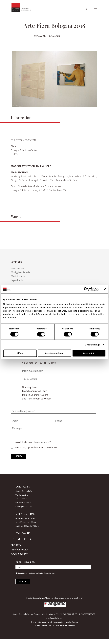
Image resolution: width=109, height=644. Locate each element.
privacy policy (43, 442)
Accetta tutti (89, 353)
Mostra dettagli (92, 345)
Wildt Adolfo (17, 268)
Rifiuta (20, 353)
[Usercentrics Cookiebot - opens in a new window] (86, 289)
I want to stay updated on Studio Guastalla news (36, 447)
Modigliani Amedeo (21, 272)
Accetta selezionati (54, 353)
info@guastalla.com (33, 371)
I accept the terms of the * (32, 442)
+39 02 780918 (30, 379)
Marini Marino (19, 276)
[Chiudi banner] (105, 289)
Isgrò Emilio (17, 280)
